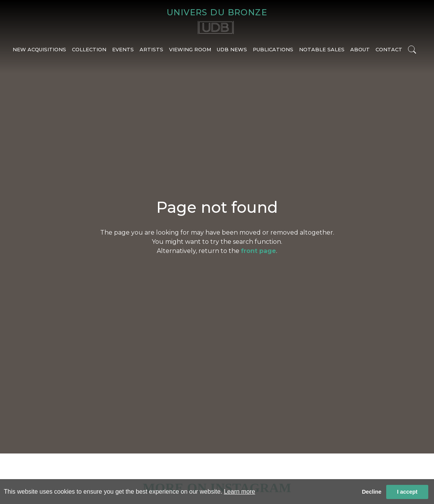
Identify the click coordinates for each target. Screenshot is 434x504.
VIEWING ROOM (190, 52)
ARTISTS (151, 52)
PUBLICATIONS (273, 52)
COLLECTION (89, 52)
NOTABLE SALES (322, 52)
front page (258, 251)
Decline (371, 492)
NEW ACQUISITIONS (39, 52)
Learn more (239, 492)
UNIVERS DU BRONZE (217, 14)
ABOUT (360, 52)
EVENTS (123, 52)
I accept (407, 492)
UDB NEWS (232, 52)
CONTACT (389, 52)
